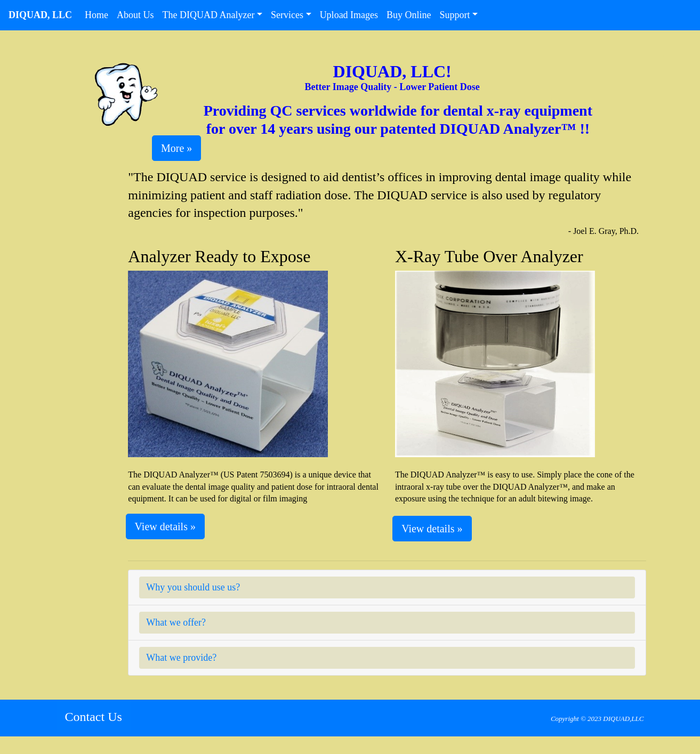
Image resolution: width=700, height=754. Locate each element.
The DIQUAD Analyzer (209, 15)
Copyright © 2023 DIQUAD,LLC (597, 719)
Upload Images (349, 15)
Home (99, 14)
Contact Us (94, 717)
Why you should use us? (193, 587)
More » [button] (176, 148)
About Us (138, 14)
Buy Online (409, 15)
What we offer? (176, 622)
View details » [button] (165, 526)
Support (455, 15)
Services (287, 15)
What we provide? (181, 658)
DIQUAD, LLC (40, 15)
